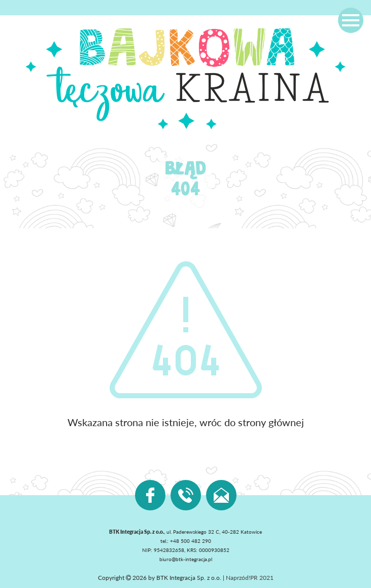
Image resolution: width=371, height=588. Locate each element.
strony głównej (271, 422)
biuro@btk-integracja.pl (186, 559)
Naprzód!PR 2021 (250, 578)
